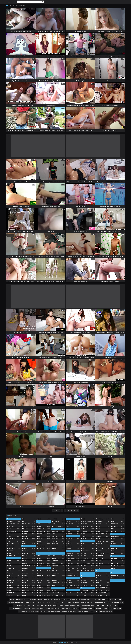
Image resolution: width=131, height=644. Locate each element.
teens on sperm (18, 605)
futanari (94, 599)
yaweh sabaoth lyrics (111, 605)
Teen (11, 2)
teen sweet (60, 605)
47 (68, 511)
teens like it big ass (83, 611)
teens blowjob (39, 605)
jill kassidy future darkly (101, 608)
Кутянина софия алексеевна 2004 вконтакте (40, 599)
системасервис (23, 611)
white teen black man (87, 602)
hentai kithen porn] (103, 599)
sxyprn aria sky (94, 611)
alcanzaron (57, 599)
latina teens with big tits (64, 608)
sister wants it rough (50, 605)
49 (75, 511)
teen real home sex (51, 608)
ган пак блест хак (30, 602)
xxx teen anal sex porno (73, 602)
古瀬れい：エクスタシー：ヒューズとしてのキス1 (51, 602)
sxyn (103, 605)
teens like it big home (117, 602)
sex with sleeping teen (115, 599)
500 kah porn (75, 608)
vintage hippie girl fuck (115, 608)
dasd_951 (43, 611)
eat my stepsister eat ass (106, 611)
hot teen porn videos (85, 599)
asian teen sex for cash (38, 608)
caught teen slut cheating (87, 608)
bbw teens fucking (21, 599)
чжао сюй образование (54, 611)
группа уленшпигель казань (16, 602)
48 (71, 511)
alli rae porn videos (34, 611)
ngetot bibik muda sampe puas (70, 599)
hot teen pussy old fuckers (69, 611)
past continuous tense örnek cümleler (20, 608)
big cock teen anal (29, 605)
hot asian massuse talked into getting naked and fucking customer (82, 605)
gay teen (12, 599)
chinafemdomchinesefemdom (102, 602)
